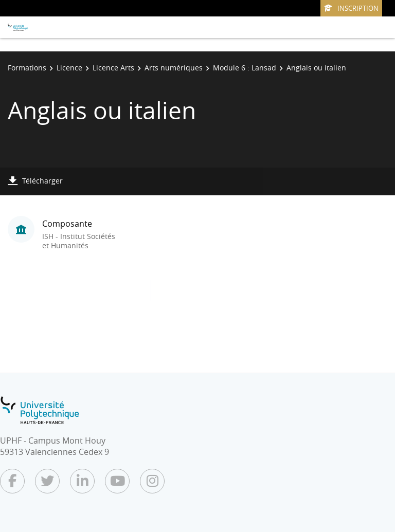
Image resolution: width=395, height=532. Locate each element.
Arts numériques (174, 68)
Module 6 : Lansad (245, 68)
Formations (27, 68)
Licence (69, 68)
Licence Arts (113, 68)
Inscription (351, 8)
